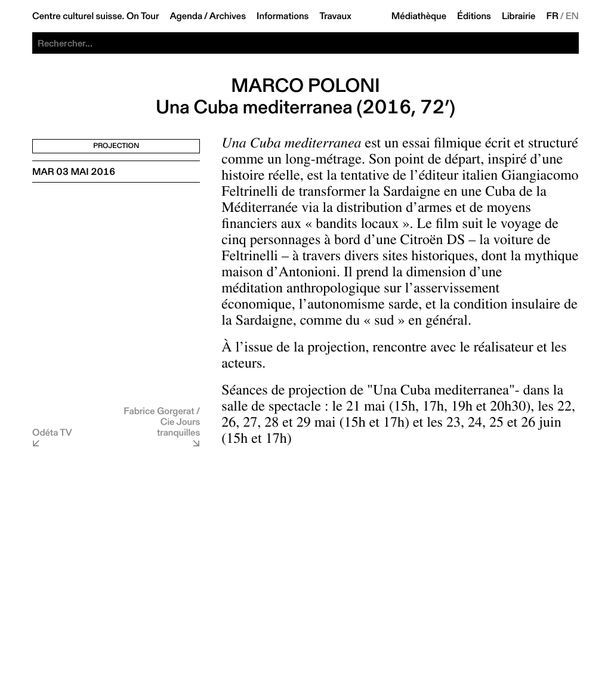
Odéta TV (52, 432)
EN (572, 16)
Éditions (474, 16)
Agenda (186, 16)
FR (553, 16)
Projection (116, 146)
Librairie (519, 16)
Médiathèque (419, 16)
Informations (283, 16)
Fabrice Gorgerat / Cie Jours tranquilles (162, 422)
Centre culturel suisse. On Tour (95, 16)
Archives (228, 16)
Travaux (335, 16)
